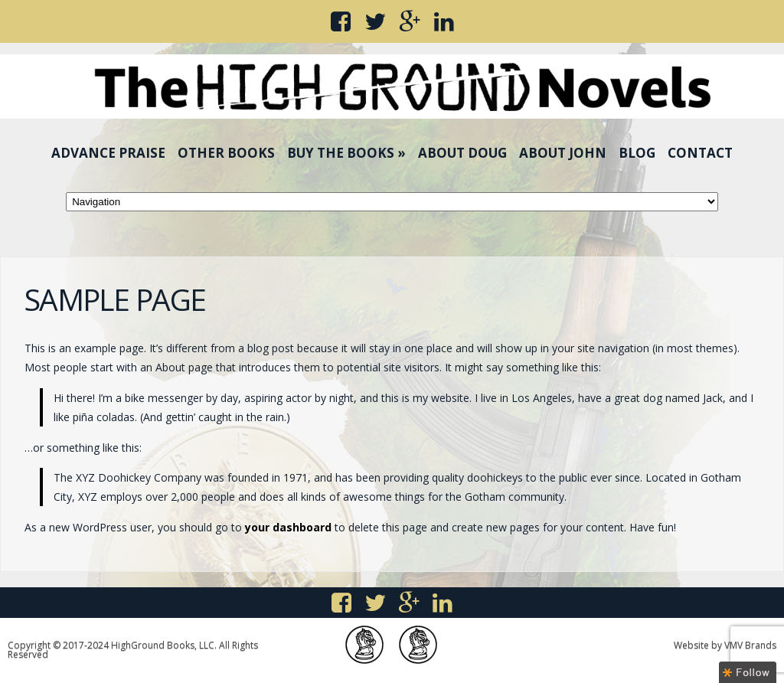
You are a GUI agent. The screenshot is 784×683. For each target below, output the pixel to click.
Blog (637, 153)
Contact (700, 153)
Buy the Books (346, 153)
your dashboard (288, 527)
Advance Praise (108, 153)
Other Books (226, 153)
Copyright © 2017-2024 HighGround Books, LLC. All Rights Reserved (133, 650)
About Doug (462, 153)
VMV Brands (750, 645)
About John (563, 153)
